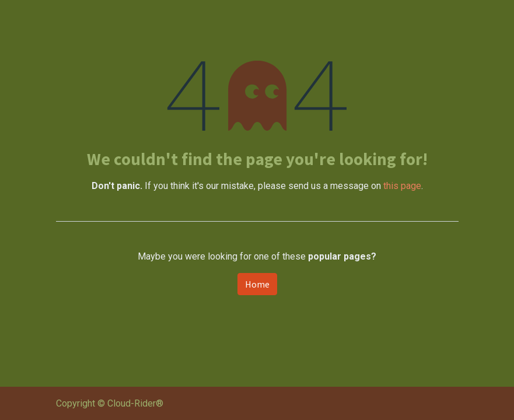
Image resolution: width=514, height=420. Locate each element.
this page (402, 186)
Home (257, 284)
